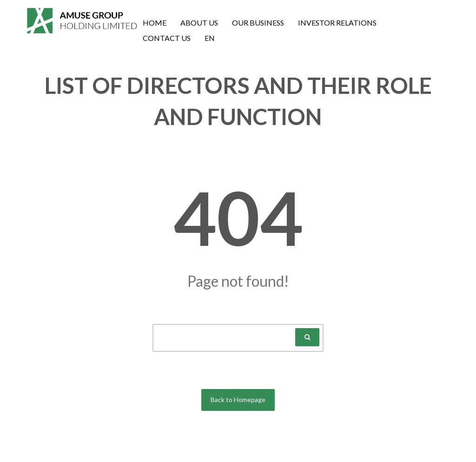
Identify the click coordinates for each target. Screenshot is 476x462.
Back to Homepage (238, 399)
